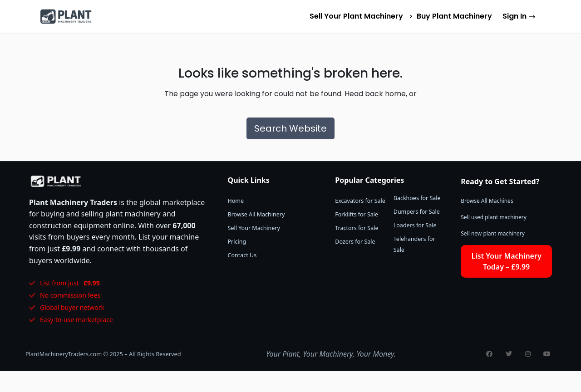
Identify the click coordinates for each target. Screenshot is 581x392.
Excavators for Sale (360, 201)
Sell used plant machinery (494, 217)
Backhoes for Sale (417, 198)
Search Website (290, 128)
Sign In (519, 16)
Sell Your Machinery (254, 228)
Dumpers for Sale (417, 212)
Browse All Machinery (256, 214)
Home (236, 201)
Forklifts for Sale (357, 214)
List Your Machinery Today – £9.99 (507, 261)
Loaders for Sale (415, 225)
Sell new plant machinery (493, 233)
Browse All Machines (487, 201)
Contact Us (242, 255)
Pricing (237, 242)
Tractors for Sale (357, 228)
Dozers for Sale (355, 242)
